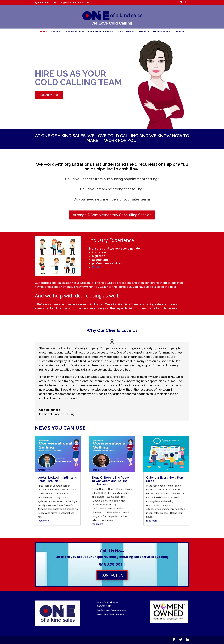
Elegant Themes (59, 640)
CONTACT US (112, 575)
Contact (179, 32)
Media (143, 32)
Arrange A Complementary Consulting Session (112, 215)
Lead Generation (74, 32)
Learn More (49, 95)
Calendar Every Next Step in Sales (166, 479)
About (54, 32)
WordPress (90, 640)
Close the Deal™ (126, 32)
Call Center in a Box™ (100, 32)
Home (44, 32)
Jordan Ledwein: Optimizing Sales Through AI (57, 479)
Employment (160, 32)
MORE (96, 267)
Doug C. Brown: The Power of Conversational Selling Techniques (111, 481)
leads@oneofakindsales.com (113, 610)
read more (43, 521)
